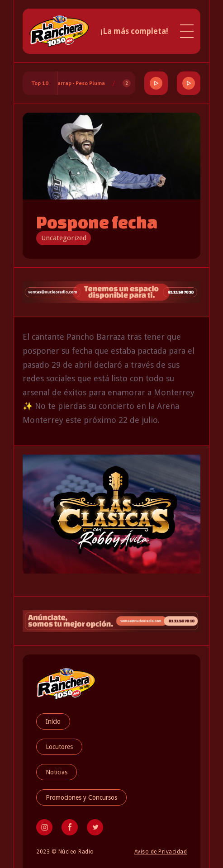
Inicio (53, 721)
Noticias (57, 772)
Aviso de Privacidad (161, 852)
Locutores (59, 747)
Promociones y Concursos (81, 797)
